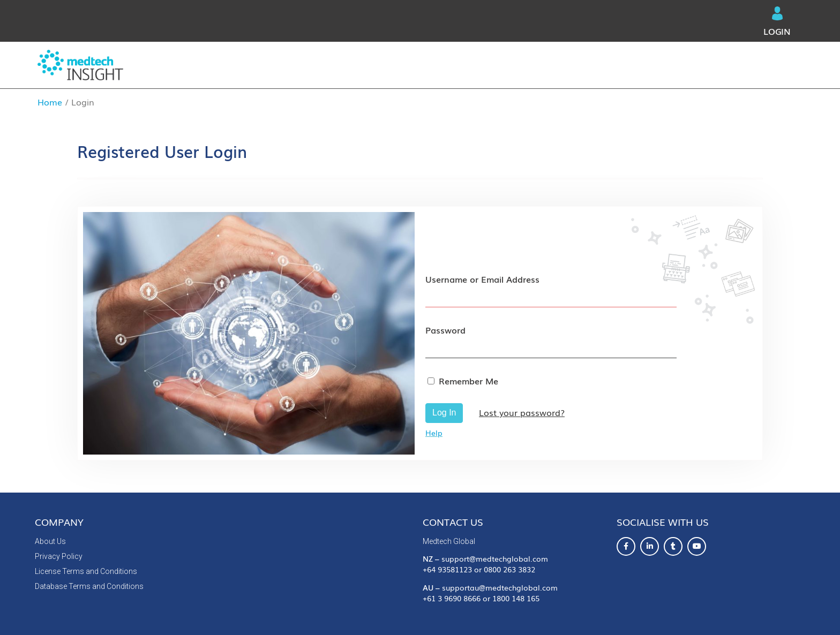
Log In (444, 413)
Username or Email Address (482, 279)
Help (434, 433)
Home (50, 102)
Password (445, 330)
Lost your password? (522, 412)
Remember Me (468, 381)
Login (777, 22)
